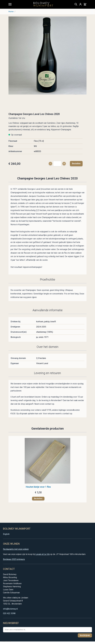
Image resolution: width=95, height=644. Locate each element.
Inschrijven (85, 635)
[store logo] (43, 4)
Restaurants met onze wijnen (16, 549)
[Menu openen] (10, 4)
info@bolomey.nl (10, 609)
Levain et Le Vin (43, 554)
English (6, 534)
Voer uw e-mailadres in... (15, 630)
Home (11, 12)
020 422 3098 (9, 613)
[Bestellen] (38, 499)
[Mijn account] (80, 4)
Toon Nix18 (6, 641)
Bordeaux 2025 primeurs (14, 559)
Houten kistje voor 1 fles (38, 487)
